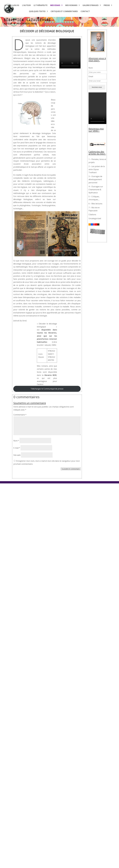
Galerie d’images (91, 6)
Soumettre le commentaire (71, 469)
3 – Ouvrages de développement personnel (95, 179)
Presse (107, 6)
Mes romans (71, 6)
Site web (17, 455)
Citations (92, 214)
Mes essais (55, 6)
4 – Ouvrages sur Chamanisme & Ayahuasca (96, 190)
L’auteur (26, 6)
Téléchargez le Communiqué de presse (47, 389)
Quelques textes (37, 12)
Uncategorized (95, 218)
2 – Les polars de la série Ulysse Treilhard (97, 169)
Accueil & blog (12, 6)
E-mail (17, 448)
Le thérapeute (40, 6)
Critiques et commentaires (64, 12)
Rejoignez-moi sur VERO (96, 130)
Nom (16, 441)
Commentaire (20, 415)
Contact (85, 12)
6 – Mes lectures (95, 204)
